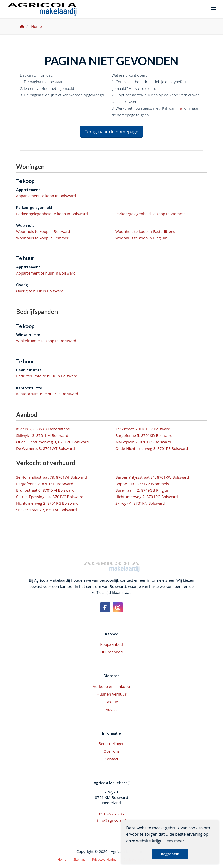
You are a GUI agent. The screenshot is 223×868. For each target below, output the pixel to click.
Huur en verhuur (112, 694)
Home (62, 859)
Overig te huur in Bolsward (40, 291)
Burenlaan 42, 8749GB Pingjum (143, 490)
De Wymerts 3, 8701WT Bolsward (45, 448)
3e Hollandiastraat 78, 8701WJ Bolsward (51, 477)
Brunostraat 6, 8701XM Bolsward (45, 490)
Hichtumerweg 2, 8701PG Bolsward (147, 497)
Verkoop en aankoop (112, 686)
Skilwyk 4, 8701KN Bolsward (140, 503)
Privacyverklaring (104, 859)
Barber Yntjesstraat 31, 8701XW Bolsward (152, 477)
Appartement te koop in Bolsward (46, 196)
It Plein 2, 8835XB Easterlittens (43, 429)
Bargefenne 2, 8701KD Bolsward (45, 484)
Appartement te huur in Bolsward (46, 273)
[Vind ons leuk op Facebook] (105, 607)
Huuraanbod (112, 652)
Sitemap (79, 859)
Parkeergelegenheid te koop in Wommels (152, 214)
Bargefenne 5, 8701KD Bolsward (144, 435)
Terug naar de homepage (111, 132)
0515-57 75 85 (111, 814)
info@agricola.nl (111, 820)
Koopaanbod (111, 644)
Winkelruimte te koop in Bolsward (46, 341)
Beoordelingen (111, 743)
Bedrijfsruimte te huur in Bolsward (47, 376)
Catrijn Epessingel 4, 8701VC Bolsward (50, 497)
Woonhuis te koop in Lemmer (42, 238)
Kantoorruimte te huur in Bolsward (47, 394)
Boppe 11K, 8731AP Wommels (142, 484)
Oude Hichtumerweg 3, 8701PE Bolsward (52, 442)
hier (180, 108)
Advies (111, 709)
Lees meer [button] (174, 841)
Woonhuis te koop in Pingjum (141, 238)
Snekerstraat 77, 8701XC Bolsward (46, 510)
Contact (111, 759)
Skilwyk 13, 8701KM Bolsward (42, 435)
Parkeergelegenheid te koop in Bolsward (52, 214)
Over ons (112, 751)
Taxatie (111, 702)
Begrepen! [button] (170, 854)
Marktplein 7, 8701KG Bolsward (143, 442)
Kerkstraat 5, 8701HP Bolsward (143, 429)
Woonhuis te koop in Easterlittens (145, 231)
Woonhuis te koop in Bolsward (43, 231)
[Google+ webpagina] (118, 607)
